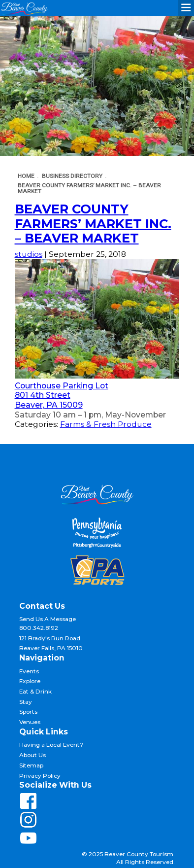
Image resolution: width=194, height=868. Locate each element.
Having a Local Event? (51, 745)
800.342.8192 (39, 628)
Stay (26, 702)
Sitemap (31, 765)
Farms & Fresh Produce (106, 424)
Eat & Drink (35, 692)
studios (29, 254)
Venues (30, 722)
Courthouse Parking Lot (62, 386)
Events (29, 671)
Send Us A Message (48, 619)
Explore (30, 681)
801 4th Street (43, 395)
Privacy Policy (40, 776)
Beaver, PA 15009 (49, 405)
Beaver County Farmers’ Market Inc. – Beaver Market (93, 223)
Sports (28, 712)
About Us (32, 755)
